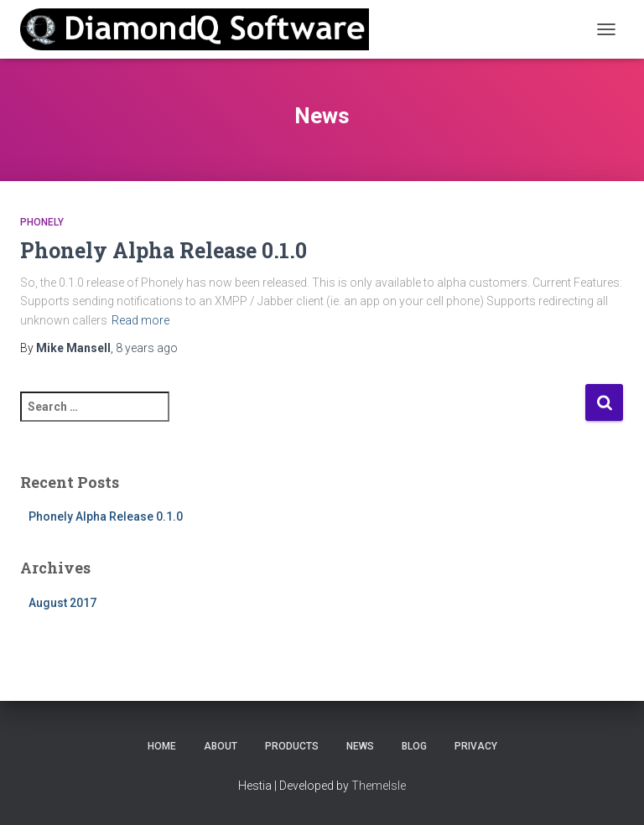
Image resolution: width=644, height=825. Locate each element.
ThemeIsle (379, 786)
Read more (140, 320)
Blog (414, 746)
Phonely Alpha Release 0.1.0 (164, 250)
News (360, 746)
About (221, 746)
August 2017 (62, 603)
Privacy (476, 746)
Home (162, 746)
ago (147, 348)
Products (292, 746)
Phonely (42, 222)
